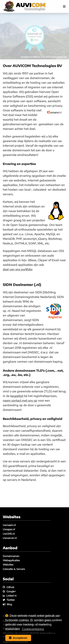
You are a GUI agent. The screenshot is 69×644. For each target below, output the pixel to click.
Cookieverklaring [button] (33, 629)
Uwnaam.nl (9, 525)
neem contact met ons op (20, 401)
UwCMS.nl (9, 534)
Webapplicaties (11, 560)
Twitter (9, 600)
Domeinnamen (11, 556)
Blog (7, 604)
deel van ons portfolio (18, 269)
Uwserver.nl (10, 538)
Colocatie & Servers (14, 569)
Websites (8, 565)
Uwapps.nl (9, 529)
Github (8, 587)
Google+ (9, 591)
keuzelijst (17, 396)
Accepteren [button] (18, 638)
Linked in (10, 596)
